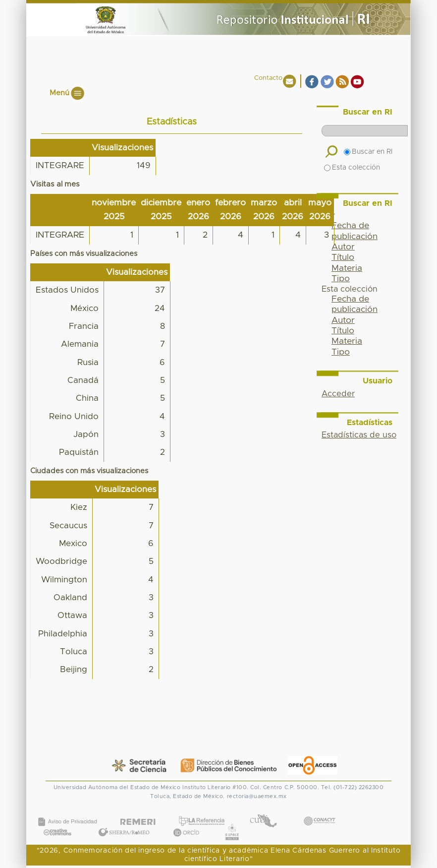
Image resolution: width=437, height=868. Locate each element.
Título (343, 257)
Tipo (341, 279)
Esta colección (352, 168)
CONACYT (319, 811)
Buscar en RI (368, 152)
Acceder (338, 394)
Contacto (268, 78)
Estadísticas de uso (359, 435)
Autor (343, 247)
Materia (347, 268)
